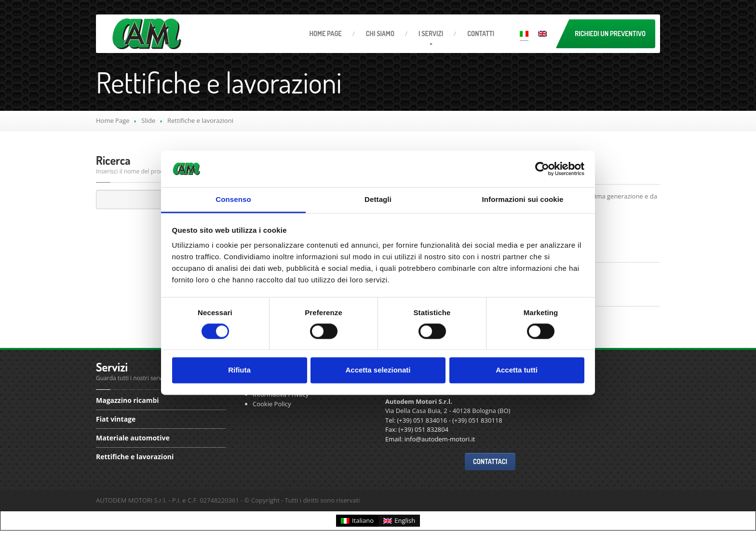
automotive (133, 438)
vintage (116, 419)
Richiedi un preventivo (610, 33)
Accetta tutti (517, 370)
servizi (431, 33)
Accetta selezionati (378, 370)
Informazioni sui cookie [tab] (523, 200)
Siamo (380, 33)
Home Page (113, 120)
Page (326, 33)
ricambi (128, 401)
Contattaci (490, 461)
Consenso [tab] (233, 200)
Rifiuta (239, 370)
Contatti (481, 33)
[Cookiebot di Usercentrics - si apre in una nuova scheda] (542, 169)
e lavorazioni (135, 457)
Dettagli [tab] (378, 200)
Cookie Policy (272, 404)
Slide (148, 120)
